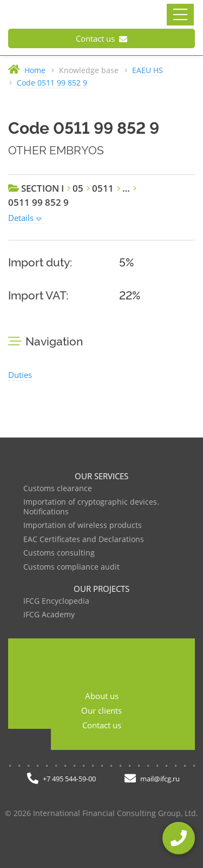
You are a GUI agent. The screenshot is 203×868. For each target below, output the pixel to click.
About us (102, 696)
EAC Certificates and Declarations (84, 540)
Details (21, 218)
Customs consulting (59, 553)
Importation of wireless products (83, 526)
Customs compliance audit (71, 567)
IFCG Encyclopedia (56, 601)
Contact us (101, 38)
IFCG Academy (49, 615)
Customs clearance (58, 489)
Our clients (101, 710)
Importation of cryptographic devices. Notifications (91, 507)
